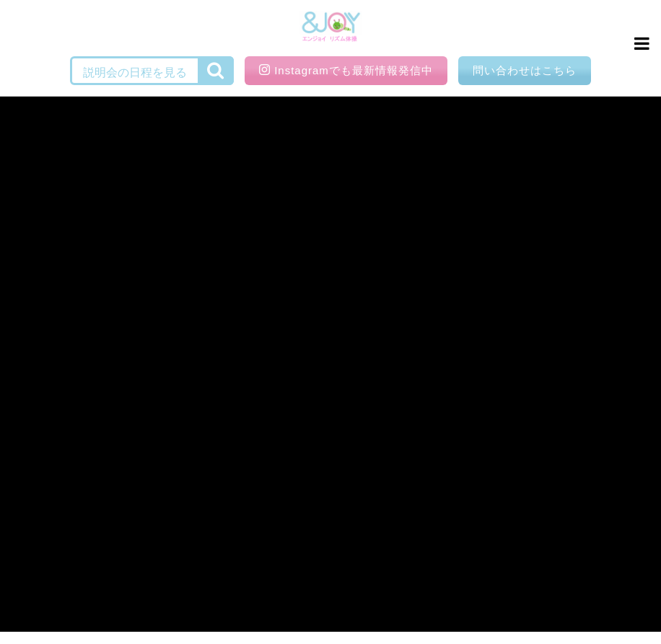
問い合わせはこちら (525, 70)
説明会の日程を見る (135, 72)
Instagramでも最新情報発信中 (346, 70)
